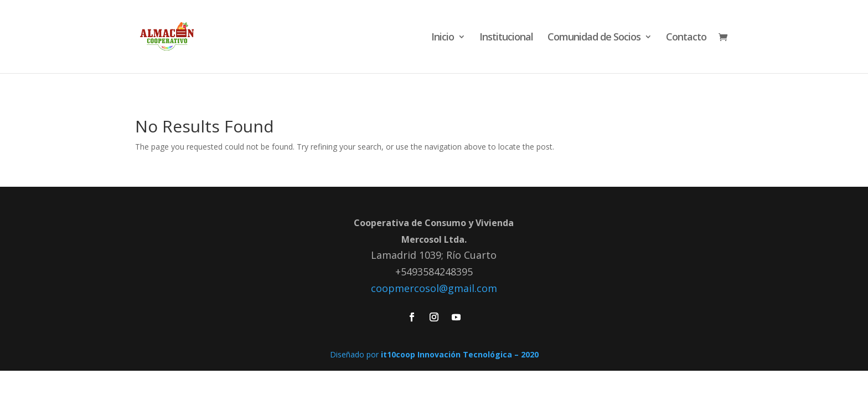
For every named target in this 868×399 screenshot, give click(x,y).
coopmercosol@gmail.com (434, 288)
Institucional (506, 38)
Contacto (686, 38)
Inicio (443, 38)
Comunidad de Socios (594, 38)
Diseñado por (434, 354)
